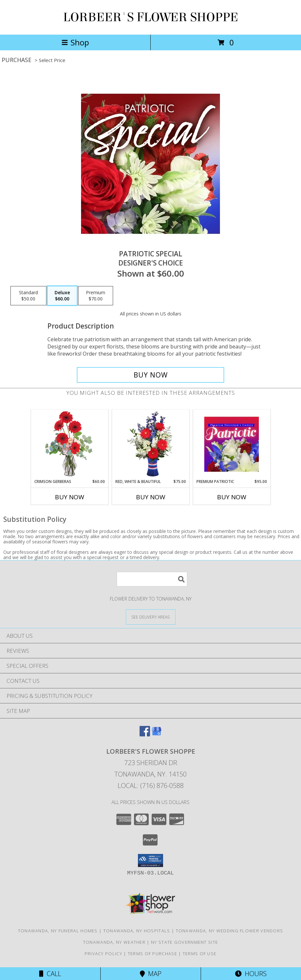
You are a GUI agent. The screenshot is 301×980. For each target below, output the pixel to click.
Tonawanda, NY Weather (114, 942)
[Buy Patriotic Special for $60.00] (150, 375)
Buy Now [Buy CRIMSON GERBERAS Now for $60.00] (70, 497)
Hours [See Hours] (251, 974)
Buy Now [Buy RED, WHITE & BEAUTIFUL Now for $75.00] (151, 497)
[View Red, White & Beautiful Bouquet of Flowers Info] (150, 444)
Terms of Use (200, 954)
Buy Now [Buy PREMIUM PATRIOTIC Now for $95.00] (232, 497)
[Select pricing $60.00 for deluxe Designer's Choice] (62, 296)
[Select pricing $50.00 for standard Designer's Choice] (28, 296)
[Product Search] (152, 579)
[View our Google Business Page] (157, 734)
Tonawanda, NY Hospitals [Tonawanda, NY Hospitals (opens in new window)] (137, 931)
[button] (150, 860)
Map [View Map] (151, 974)
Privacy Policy (103, 954)
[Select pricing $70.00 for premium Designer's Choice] (96, 296)
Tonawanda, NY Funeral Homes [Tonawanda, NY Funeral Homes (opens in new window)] (58, 931)
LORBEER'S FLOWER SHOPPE (151, 17)
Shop (75, 42)
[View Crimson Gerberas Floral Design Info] (69, 444)
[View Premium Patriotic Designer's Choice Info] (232, 444)
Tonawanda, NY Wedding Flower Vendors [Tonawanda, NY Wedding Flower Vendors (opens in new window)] (230, 931)
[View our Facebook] (145, 734)
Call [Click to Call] (50, 974)
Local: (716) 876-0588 (151, 786)
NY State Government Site (184, 942)
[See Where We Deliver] (151, 617)
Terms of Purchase (152, 954)
